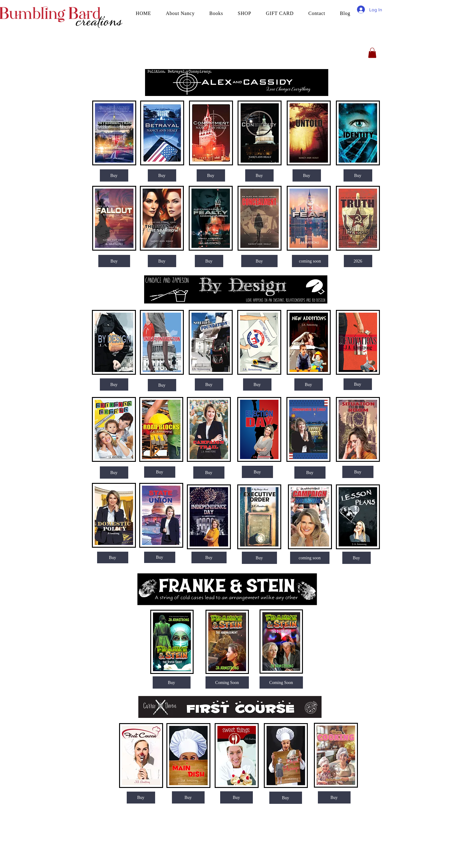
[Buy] (114, 175)
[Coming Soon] (281, 682)
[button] (372, 53)
